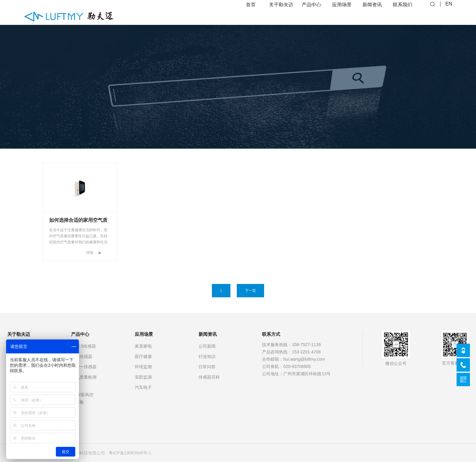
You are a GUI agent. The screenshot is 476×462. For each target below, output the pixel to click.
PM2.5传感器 (83, 346)
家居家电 (143, 346)
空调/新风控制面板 (82, 398)
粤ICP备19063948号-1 (130, 453)
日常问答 (207, 367)
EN (449, 12)
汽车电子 (143, 387)
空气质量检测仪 (84, 381)
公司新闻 (207, 346)
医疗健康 (143, 356)
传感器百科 (209, 377)
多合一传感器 (84, 367)
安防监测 (143, 377)
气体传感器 (82, 356)
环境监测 (143, 367)
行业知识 (207, 356)
